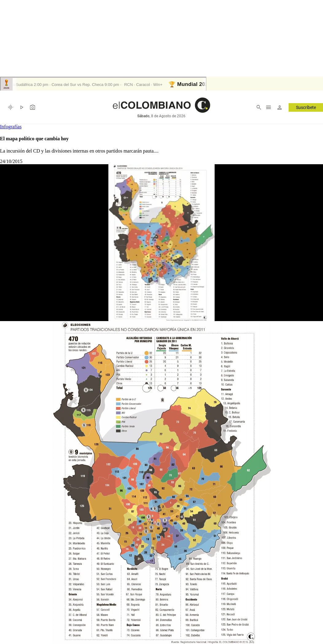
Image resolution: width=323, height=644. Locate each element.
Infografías (11, 127)
